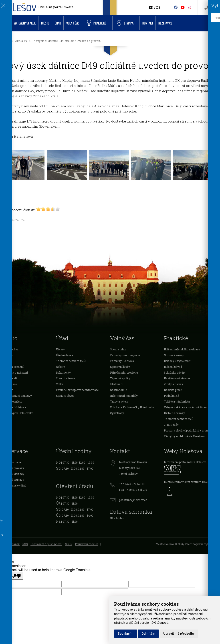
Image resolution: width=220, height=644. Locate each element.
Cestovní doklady (13, 474)
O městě (7, 355)
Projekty (7, 390)
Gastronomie (118, 390)
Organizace (9, 384)
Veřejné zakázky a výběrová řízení (186, 407)
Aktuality (21, 41)
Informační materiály (124, 396)
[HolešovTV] (183, 7)
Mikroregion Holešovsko (18, 413)
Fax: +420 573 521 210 (133, 490)
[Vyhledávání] (214, 8)
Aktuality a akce (25, 23)
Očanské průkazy (13, 468)
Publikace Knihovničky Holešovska (132, 407)
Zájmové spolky (120, 378)
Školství (7, 361)
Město (45, 23)
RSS (25, 544)
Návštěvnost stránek (177, 378)
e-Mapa (125, 23)
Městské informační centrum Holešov (188, 482)
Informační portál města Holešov (185, 462)
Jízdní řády (171, 425)
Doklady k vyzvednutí (178, 361)
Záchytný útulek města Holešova (184, 436)
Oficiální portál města (56, 7)
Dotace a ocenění (13, 367)
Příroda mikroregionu (124, 372)
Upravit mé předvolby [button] (179, 634)
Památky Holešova (122, 361)
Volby (60, 384)
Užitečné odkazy (174, 413)
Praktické (96, 23)
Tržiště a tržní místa (177, 401)
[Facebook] (176, 7)
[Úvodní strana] (8, 41)
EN (151, 7)
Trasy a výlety (119, 401)
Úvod (6, 23)
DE (158, 7)
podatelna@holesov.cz (133, 500)
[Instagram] (189, 7)
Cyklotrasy (117, 413)
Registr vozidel (12, 462)
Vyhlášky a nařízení (15, 372)
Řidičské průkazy (13, 480)
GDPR (69, 544)
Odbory (61, 367)
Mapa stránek (11, 544)
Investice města (12, 401)
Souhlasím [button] (126, 634)
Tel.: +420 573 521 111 (132, 484)
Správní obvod (65, 396)
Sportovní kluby (120, 367)
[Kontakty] (206, 8)
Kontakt (148, 23)
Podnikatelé (10, 378)
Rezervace (165, 23)
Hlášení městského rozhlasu (182, 349)
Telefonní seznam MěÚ (71, 361)
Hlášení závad (173, 367)
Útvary (60, 349)
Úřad (58, 23)
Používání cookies (87, 544)
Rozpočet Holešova (14, 407)
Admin (7, 548)
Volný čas (73, 23)
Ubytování (117, 384)
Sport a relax (118, 349)
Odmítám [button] (148, 634)
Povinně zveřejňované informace (77, 390)
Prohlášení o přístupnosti (46, 544)
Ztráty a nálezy (174, 384)
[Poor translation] (16, 576)
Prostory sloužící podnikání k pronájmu (189, 430)
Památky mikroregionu (125, 355)
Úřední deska (65, 355)
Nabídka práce (173, 390)
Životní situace (66, 378)
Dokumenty (63, 372)
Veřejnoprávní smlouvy (17, 396)
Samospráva (10, 349)
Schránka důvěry (175, 372)
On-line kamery (174, 355)
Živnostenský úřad (14, 485)
